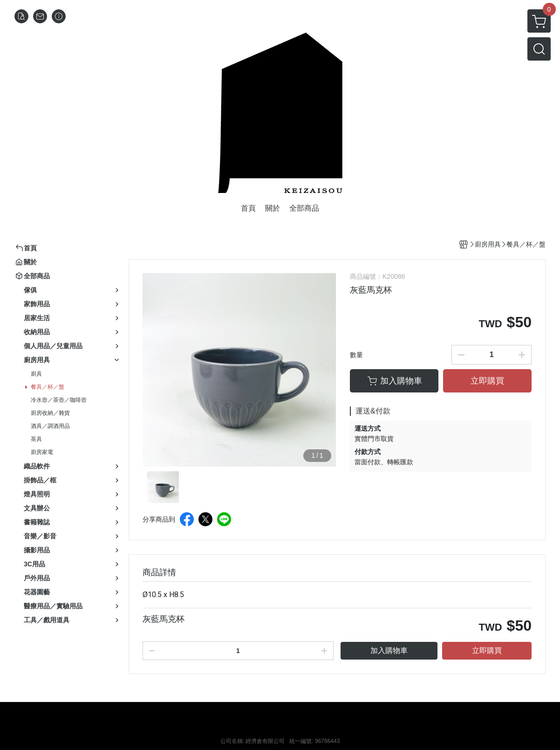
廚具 (36, 374)
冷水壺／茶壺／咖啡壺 (59, 400)
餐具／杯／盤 (48, 387)
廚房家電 (42, 452)
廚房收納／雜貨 (50, 413)
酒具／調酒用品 (50, 426)
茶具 (36, 439)
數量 (356, 355)
